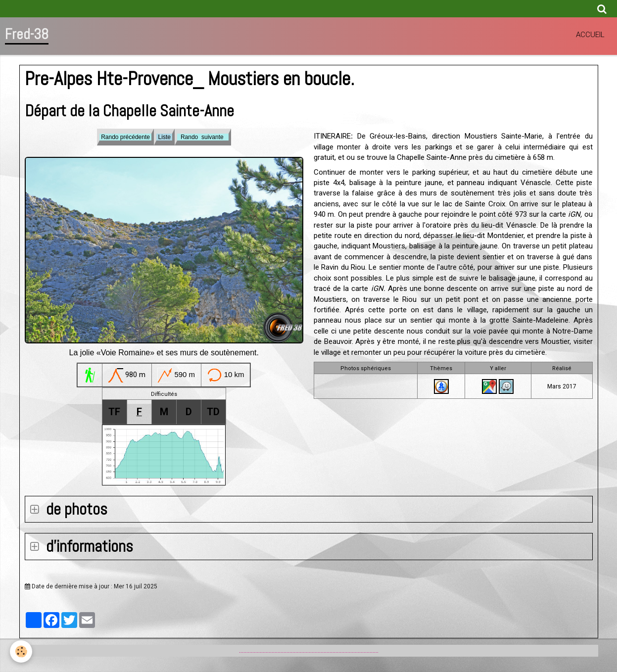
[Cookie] (21, 651)
